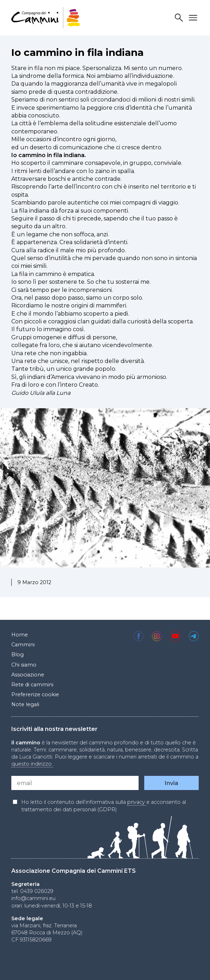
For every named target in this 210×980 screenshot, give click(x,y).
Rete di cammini (32, 685)
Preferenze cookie (35, 694)
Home (20, 635)
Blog (17, 655)
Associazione (28, 675)
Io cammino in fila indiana (77, 52)
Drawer (194, 18)
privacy (137, 802)
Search (180, 18)
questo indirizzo (32, 764)
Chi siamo (24, 665)
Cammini (23, 645)
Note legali (25, 704)
